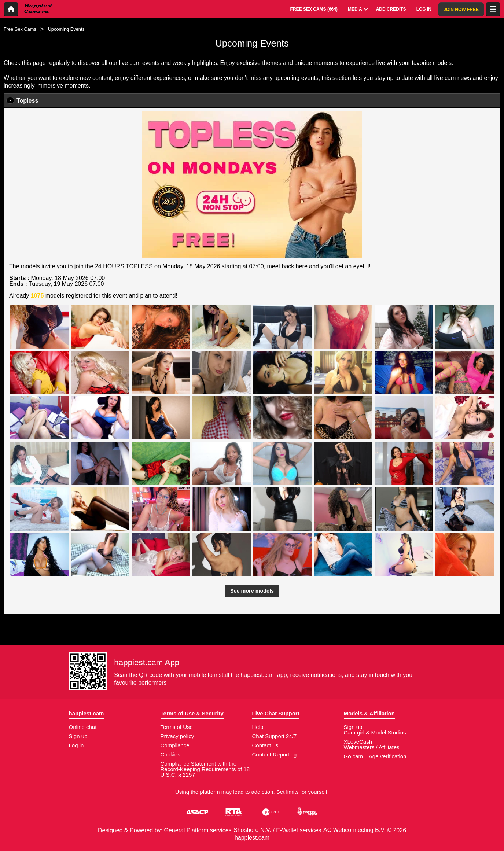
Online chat (83, 727)
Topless (27, 101)
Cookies (170, 754)
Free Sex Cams (20, 29)
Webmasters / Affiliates (372, 747)
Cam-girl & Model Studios (375, 732)
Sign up (78, 736)
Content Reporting (275, 754)
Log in (76, 745)
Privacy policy (177, 736)
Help (258, 727)
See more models (252, 591)
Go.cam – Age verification (375, 756)
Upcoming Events (66, 29)
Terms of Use (177, 727)
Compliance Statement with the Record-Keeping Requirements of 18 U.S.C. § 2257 (205, 769)
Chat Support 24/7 (275, 736)
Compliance (175, 745)
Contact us (265, 745)
